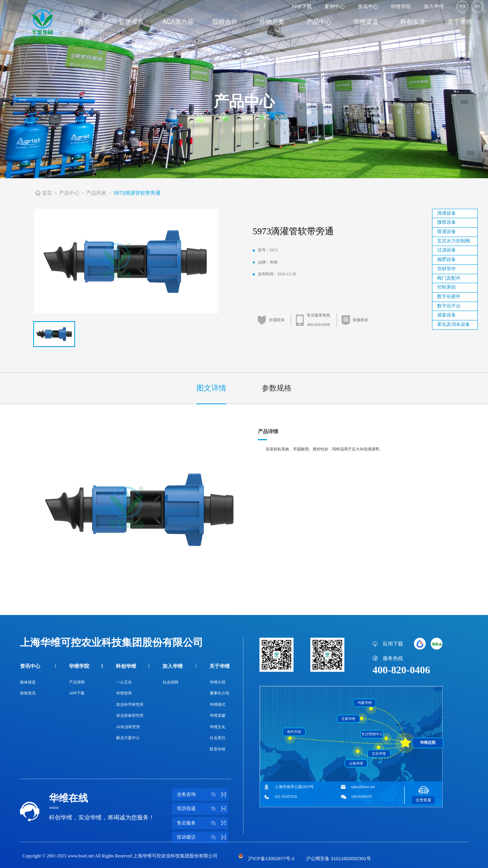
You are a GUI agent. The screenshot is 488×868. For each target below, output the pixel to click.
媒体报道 (28, 682)
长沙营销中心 (372, 734)
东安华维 (379, 754)
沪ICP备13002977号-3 (271, 858)
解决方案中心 (128, 738)
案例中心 (335, 6)
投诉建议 (203, 837)
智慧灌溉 (131, 22)
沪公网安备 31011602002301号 (339, 858)
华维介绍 (218, 682)
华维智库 (124, 693)
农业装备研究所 (130, 715)
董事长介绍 (220, 693)
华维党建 (218, 715)
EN (477, 6)
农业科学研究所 (130, 704)
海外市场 (294, 732)
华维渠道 (366, 22)
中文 (463, 6)
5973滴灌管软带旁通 (137, 193)
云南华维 (356, 763)
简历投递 (203, 809)
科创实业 (413, 22)
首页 (84, 22)
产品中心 (319, 22)
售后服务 (203, 823)
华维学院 (401, 6)
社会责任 (218, 738)
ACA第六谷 (178, 22)
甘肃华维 (348, 719)
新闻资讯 (28, 693)
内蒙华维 (365, 703)
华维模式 (218, 704)
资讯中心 (368, 6)
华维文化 (218, 727)
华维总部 (428, 742)
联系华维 (218, 749)
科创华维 (126, 666)
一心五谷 (124, 682)
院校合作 (225, 22)
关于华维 (460, 22)
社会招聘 (171, 682)
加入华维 (434, 6)
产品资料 (77, 682)
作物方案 (272, 22)
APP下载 (302, 6)
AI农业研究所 (128, 727)
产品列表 (96, 193)
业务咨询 (203, 794)
